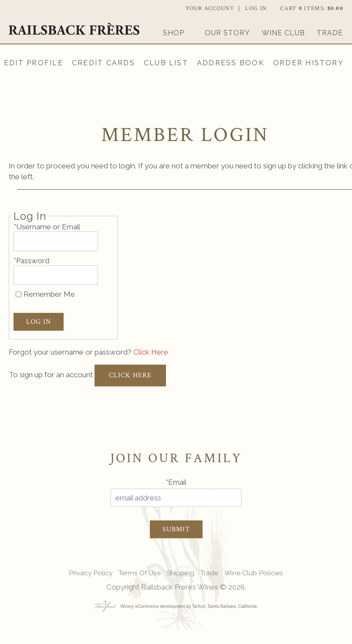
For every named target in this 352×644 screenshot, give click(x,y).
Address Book (231, 63)
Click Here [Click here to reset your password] (151, 352)
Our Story (227, 33)
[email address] (176, 498)
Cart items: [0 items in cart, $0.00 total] (312, 8)
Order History (308, 63)
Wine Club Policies (254, 573)
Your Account (210, 8)
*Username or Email (47, 227)
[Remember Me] (19, 294)
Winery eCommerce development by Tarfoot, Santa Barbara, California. (176, 606)
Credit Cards (103, 63)
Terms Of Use (140, 573)
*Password (31, 261)
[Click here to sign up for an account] (130, 376)
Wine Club (283, 33)
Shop (174, 33)
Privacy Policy (91, 573)
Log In (256, 8)
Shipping (181, 573)
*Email (176, 482)
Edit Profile (34, 63)
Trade (330, 33)
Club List (166, 63)
